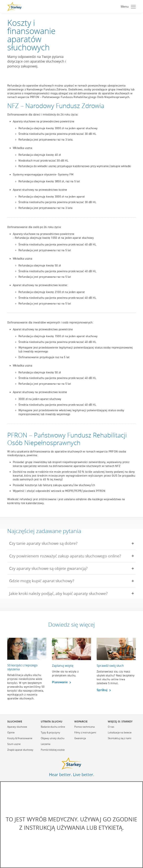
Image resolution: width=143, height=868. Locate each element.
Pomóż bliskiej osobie (53, 750)
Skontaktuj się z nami (120, 738)
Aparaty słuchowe (17, 727)
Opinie (11, 733)
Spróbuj (102, 690)
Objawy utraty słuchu (53, 738)
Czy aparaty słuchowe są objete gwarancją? (51, 568)
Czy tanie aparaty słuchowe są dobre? (46, 543)
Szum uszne (14, 744)
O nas (111, 727)
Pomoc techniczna (84, 727)
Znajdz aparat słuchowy (20, 750)
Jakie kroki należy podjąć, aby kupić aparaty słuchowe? (61, 593)
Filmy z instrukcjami (85, 733)
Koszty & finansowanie (20, 738)
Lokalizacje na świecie (120, 733)
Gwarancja (80, 738)
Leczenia (46, 744)
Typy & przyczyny (50, 733)
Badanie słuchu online (53, 727)
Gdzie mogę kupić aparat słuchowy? (44, 581)
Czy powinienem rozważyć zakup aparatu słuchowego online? (68, 556)
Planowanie (60, 682)
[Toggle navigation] (127, 6)
